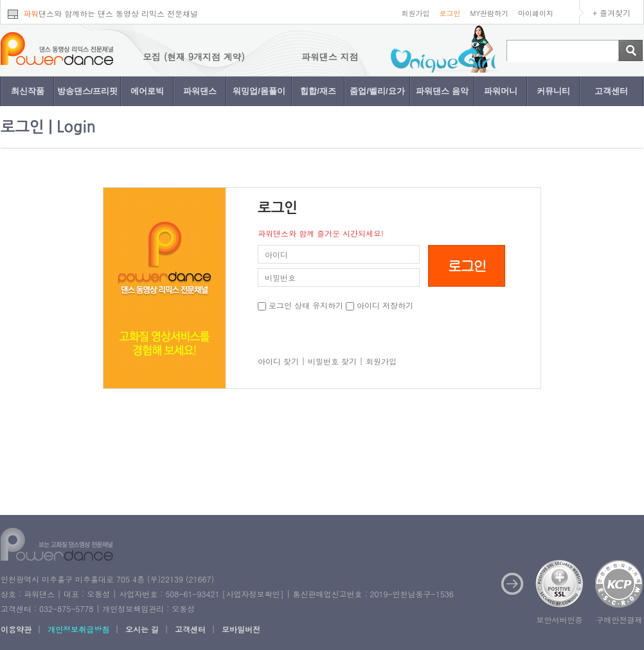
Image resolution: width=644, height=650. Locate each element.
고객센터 (611, 91)
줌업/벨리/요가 (377, 91)
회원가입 (415, 13)
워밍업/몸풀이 (259, 91)
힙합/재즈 (318, 91)
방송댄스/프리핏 (88, 91)
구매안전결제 (620, 619)
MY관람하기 (489, 13)
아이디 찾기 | (282, 361)
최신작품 (28, 91)
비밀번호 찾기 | (335, 361)
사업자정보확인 (253, 594)
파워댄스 (200, 91)
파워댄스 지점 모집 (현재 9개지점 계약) (167, 57)
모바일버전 (241, 629)
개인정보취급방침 (78, 629)
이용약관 (16, 629)
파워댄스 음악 (442, 91)
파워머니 (501, 91)
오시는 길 (142, 629)
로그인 (450, 13)
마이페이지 (536, 13)
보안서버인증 (560, 619)
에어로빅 (147, 91)
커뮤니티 (553, 91)
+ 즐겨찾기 (612, 13)
